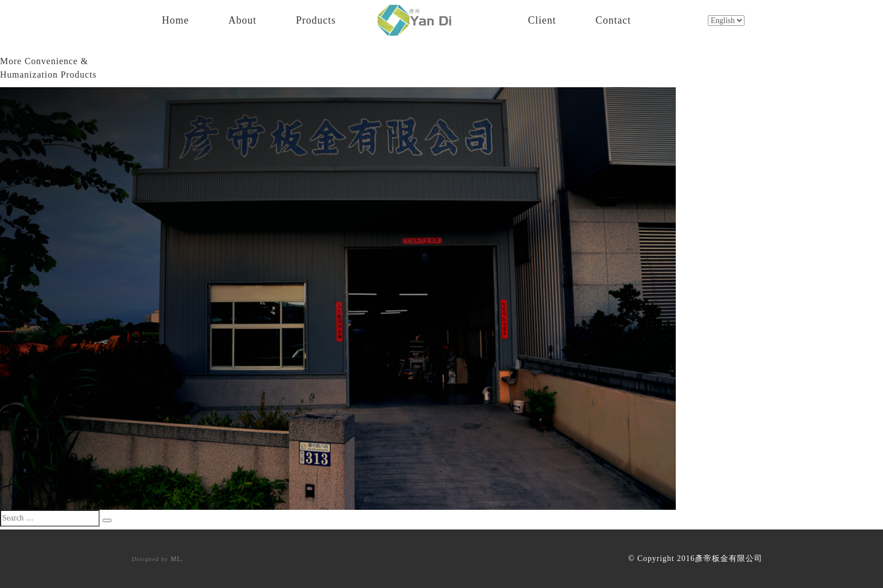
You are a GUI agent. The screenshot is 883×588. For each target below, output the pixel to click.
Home (176, 19)
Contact (614, 19)
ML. (177, 559)
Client (542, 19)
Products (316, 19)
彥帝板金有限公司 (729, 558)
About (243, 19)
